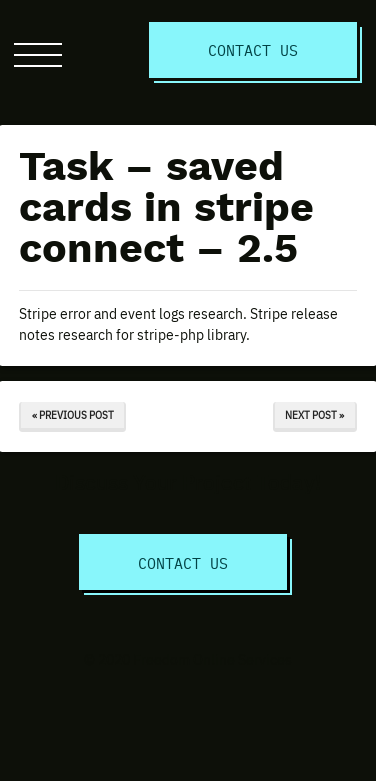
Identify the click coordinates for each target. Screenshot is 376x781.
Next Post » (314, 414)
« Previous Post (73, 414)
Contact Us (253, 49)
